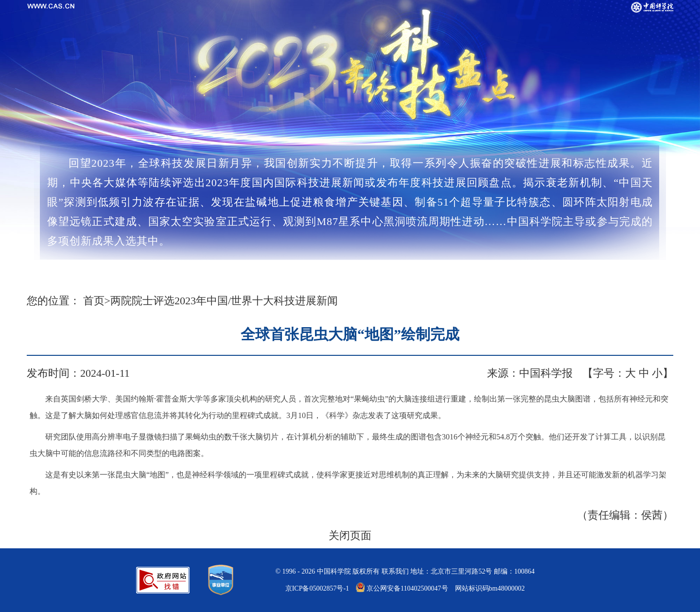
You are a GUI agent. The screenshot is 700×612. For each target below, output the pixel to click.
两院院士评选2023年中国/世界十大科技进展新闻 (224, 301)
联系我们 (395, 571)
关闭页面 (350, 535)
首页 (94, 301)
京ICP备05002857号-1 (317, 588)
